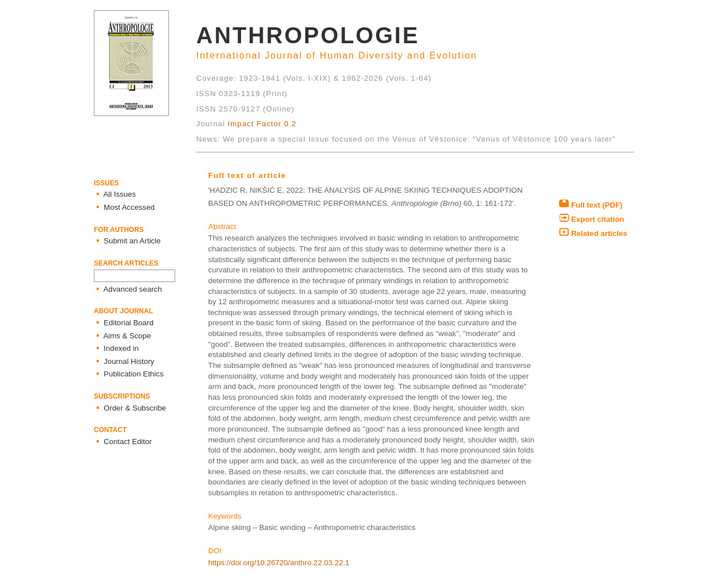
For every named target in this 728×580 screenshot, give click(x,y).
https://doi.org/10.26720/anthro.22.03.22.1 (279, 563)
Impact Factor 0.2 (262, 124)
